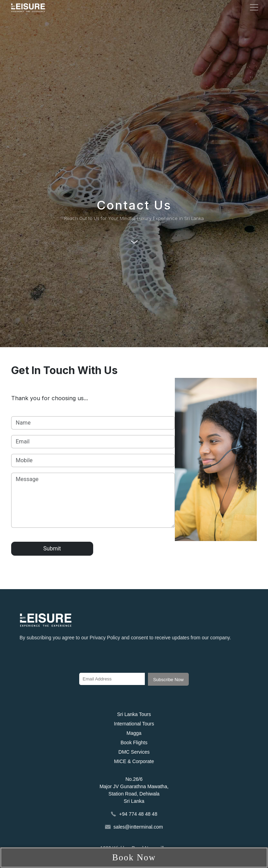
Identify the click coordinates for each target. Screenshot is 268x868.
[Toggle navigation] (254, 7)
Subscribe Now (168, 680)
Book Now (134, 857)
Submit (52, 549)
